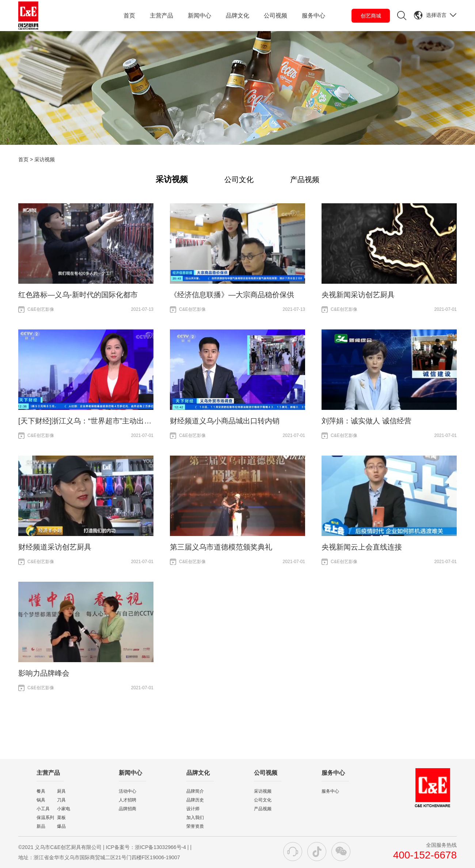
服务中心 (313, 16)
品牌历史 (195, 800)
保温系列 (45, 818)
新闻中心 (199, 16)
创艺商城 (371, 16)
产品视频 (305, 180)
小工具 (43, 809)
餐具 (41, 791)
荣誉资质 (195, 826)
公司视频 (275, 16)
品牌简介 (195, 791)
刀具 (61, 800)
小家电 (64, 809)
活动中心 (128, 791)
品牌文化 (237, 16)
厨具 (61, 791)
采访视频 (172, 179)
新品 (41, 826)
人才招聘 (128, 800)
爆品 (61, 826)
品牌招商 (128, 809)
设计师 (193, 809)
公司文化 (239, 180)
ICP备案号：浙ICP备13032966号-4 (146, 847)
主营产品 (161, 16)
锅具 (41, 800)
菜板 (61, 818)
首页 (129, 16)
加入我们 (195, 818)
